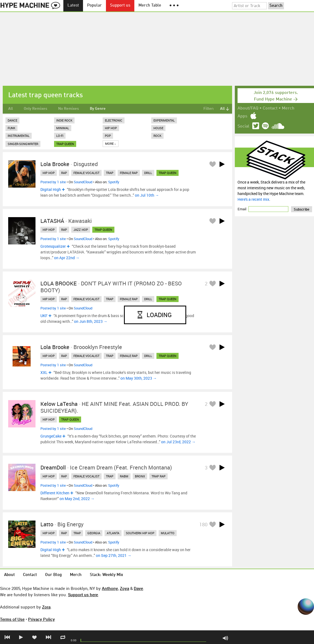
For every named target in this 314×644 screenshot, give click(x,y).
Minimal (63, 128)
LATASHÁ (52, 221)
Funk (11, 128)
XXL (44, 372)
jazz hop (81, 230)
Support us (120, 6)
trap (110, 173)
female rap (129, 173)
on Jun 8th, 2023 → (91, 321)
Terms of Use (12, 619)
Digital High (51, 189)
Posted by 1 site (53, 182)
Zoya (125, 588)
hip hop (49, 173)
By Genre (98, 109)
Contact (270, 108)
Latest (73, 6)
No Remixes (69, 109)
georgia (94, 533)
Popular (94, 6)
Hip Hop (111, 128)
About (9, 575)
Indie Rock (64, 120)
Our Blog (53, 575)
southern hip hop (140, 533)
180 (203, 524)
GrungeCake (51, 436)
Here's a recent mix (253, 199)
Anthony (110, 588)
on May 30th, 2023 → (139, 378)
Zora (46, 607)
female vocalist (86, 173)
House (158, 128)
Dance (12, 120)
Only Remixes (35, 109)
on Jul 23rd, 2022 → (178, 442)
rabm (124, 476)
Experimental (164, 120)
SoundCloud (83, 182)
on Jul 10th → (147, 195)
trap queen (65, 144)
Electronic (114, 120)
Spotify (114, 182)
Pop (108, 136)
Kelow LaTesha (59, 404)
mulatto (168, 533)
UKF (44, 316)
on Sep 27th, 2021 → (114, 555)
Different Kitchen (55, 493)
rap (64, 173)
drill (148, 173)
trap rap (159, 476)
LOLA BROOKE (59, 283)
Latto (47, 524)
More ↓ (111, 144)
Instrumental (19, 136)
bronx (140, 476)
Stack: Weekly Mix (106, 575)
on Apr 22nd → (67, 258)
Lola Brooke (55, 164)
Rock (157, 136)
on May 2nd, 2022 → (77, 499)
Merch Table (150, 6)
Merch (288, 108)
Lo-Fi (60, 136)
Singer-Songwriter (23, 144)
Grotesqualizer (53, 246)
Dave (138, 588)
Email (242, 209)
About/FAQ (248, 108)
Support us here (83, 595)
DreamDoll (53, 467)
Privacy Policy (42, 619)
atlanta (113, 533)
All (11, 109)
